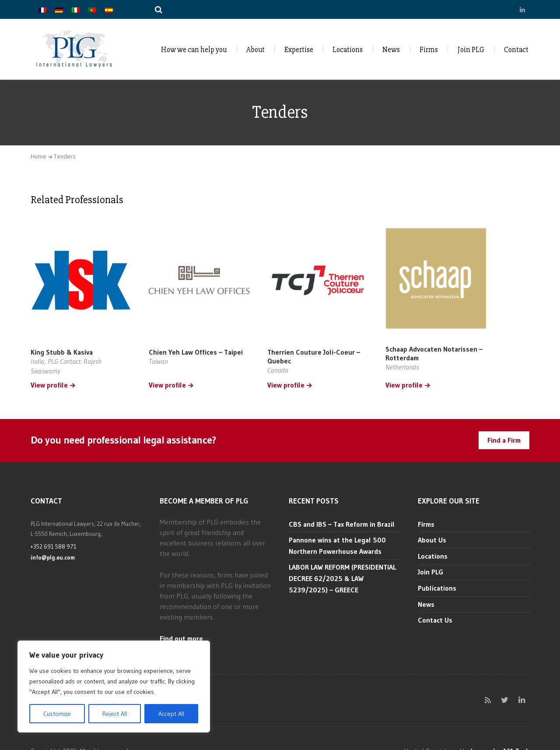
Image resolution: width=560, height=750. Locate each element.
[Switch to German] (59, 9)
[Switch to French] (42, 9)
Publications (437, 588)
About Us (432, 540)
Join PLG (471, 50)
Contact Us (435, 620)
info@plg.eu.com (53, 557)
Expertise (299, 50)
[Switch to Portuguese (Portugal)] (92, 9)
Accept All (171, 714)
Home (38, 156)
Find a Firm (504, 440)
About (255, 50)
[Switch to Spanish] (109, 9)
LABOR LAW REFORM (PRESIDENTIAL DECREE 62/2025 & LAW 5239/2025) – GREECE (342, 578)
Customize (57, 714)
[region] (114, 687)
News (391, 50)
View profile (49, 385)
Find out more (181, 638)
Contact (516, 50)
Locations (348, 50)
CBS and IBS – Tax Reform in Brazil (342, 524)
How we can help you (194, 50)
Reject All (115, 714)
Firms (429, 50)
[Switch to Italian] (76, 9)
